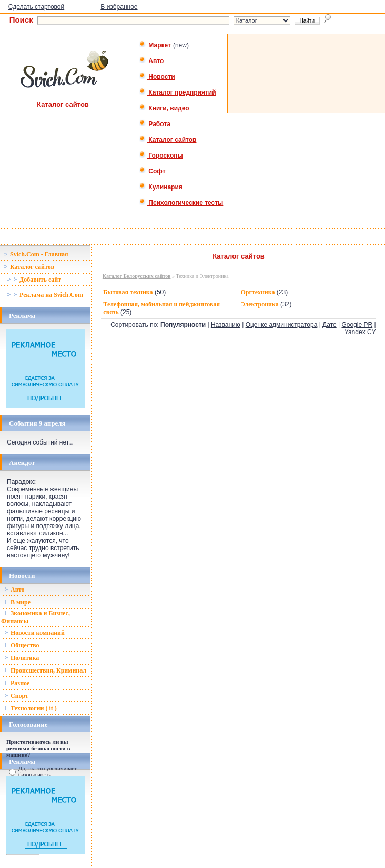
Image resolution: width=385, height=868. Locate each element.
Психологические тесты (181, 203)
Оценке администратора (282, 325)
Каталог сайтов (168, 140)
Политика (22, 658)
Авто (151, 61)
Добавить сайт (34, 280)
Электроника (259, 304)
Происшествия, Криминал (45, 670)
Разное (17, 683)
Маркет (155, 45)
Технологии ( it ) (31, 708)
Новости (157, 77)
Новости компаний (34, 633)
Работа (155, 124)
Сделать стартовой (37, 7)
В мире (17, 602)
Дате (330, 325)
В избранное (119, 7)
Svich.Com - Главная (36, 254)
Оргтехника (257, 292)
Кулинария (161, 187)
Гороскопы (161, 156)
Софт (152, 171)
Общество (22, 645)
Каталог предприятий (178, 92)
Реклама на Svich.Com (45, 295)
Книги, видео (164, 108)
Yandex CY (360, 332)
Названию (226, 325)
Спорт (16, 696)
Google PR (357, 325)
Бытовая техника (128, 292)
